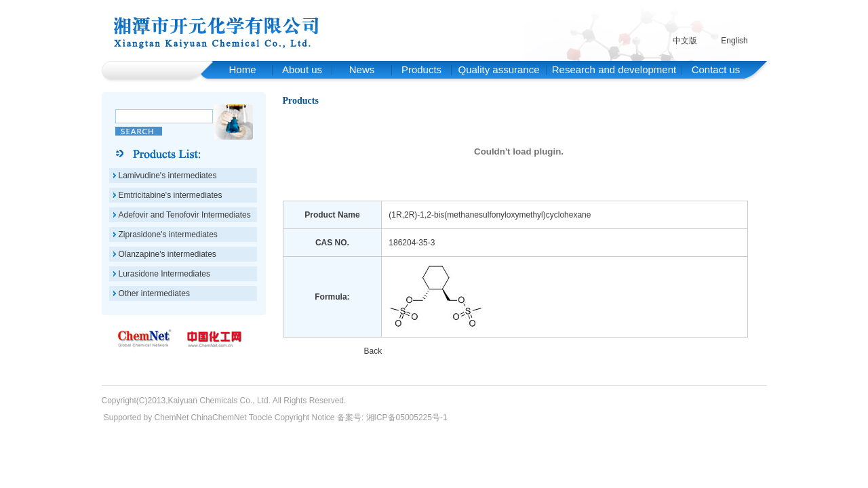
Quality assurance (498, 69)
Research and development (614, 69)
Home (242, 69)
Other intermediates (154, 293)
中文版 (685, 41)
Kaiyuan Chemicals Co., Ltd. (219, 401)
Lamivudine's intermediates (168, 176)
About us (302, 69)
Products (421, 69)
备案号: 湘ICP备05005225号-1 (392, 418)
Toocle (261, 418)
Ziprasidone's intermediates (168, 235)
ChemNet (172, 418)
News (362, 69)
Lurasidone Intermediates (164, 274)
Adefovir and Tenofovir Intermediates (185, 215)
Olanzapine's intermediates (167, 254)
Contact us (716, 69)
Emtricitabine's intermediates (171, 195)
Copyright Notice (305, 418)
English (734, 41)
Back (373, 351)
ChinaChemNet (219, 418)
